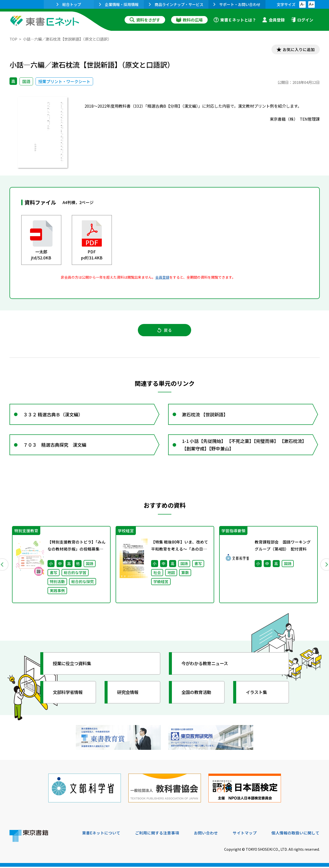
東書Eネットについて (101, 834)
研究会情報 (129, 695)
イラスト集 (257, 695)
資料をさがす (145, 20)
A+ (311, 4)
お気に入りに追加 (298, 50)
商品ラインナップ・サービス (176, 4)
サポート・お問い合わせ (237, 4)
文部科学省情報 (69, 695)
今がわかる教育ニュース (207, 666)
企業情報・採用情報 (119, 4)
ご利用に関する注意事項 (157, 834)
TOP (13, 39)
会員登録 (273, 20)
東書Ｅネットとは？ (235, 20)
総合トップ (69, 4)
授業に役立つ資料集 (74, 666)
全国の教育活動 (198, 695)
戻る (165, 331)
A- (302, 4)
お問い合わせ (206, 834)
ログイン (302, 20)
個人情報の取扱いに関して (296, 834)
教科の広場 (189, 20)
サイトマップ (245, 834)
